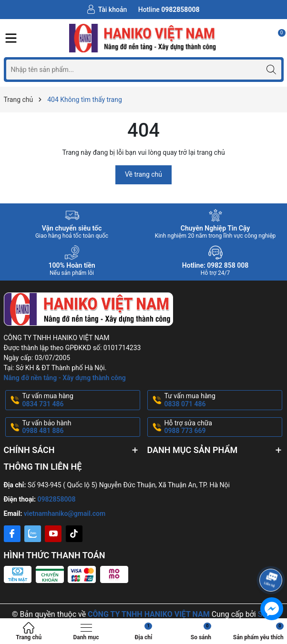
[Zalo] (33, 534)
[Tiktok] (74, 534)
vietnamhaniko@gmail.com (65, 513)
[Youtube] (53, 534)
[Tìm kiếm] (272, 69)
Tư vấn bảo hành (80, 427)
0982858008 (57, 499)
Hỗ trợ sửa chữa (222, 427)
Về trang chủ (143, 174)
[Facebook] (12, 534)
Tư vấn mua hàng (80, 400)
